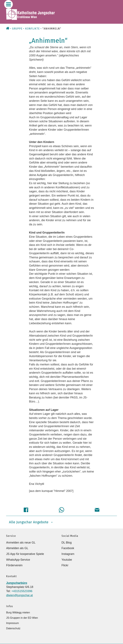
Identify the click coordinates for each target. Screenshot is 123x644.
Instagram (68, 554)
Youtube (67, 560)
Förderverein (14, 565)
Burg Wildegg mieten (18, 613)
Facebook (68, 548)
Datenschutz (13, 628)
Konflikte (32, 29)
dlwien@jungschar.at (19, 595)
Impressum (12, 623)
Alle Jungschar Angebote (31, 522)
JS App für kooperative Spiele (25, 554)
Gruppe (17, 29)
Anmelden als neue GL (21, 543)
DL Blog (67, 543)
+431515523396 (22, 591)
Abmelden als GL (17, 548)
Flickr (65, 565)
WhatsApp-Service (18, 560)
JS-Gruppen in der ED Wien (22, 618)
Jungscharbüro (17, 583)
